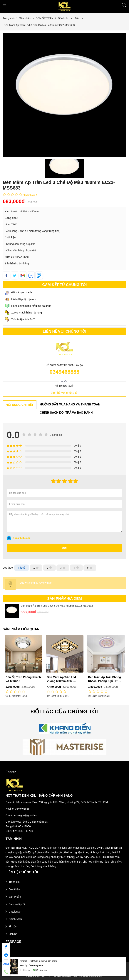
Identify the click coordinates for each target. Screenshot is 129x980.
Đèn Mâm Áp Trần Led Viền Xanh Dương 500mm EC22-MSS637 (23, 681)
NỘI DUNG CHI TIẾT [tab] (20, 405)
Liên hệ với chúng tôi (65, 393)
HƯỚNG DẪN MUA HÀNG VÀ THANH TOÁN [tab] (70, 404)
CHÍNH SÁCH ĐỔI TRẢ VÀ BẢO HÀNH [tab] (66, 413)
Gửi (64, 548)
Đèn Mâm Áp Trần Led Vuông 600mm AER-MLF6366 (103, 681)
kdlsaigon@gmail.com (26, 815)
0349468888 (64, 372)
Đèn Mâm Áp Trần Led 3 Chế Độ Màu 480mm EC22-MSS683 (57, 606)
